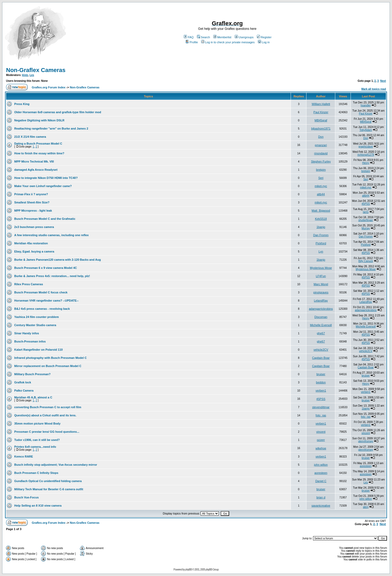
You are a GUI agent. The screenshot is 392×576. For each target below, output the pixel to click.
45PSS (366, 204)
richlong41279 (366, 155)
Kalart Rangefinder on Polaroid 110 (38, 350)
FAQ (189, 37)
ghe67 (321, 333)
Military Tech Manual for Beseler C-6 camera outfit (49, 489)
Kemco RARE (24, 456)
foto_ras (321, 415)
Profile (192, 42)
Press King (22, 104)
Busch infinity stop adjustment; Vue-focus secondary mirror (56, 465)
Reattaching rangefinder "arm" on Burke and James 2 (51, 128)
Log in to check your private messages (228, 42)
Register (264, 37)
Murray (366, 228)
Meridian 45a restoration (31, 243)
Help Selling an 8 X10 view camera (38, 506)
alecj (366, 507)
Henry (366, 163)
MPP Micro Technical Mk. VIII (34, 161)
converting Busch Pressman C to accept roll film (48, 407)
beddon (321, 382)
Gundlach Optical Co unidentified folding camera (48, 481)
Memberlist (222, 37)
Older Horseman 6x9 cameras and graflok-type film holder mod (58, 112)
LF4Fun (321, 276)
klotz (25, 75)
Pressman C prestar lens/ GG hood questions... (47, 432)
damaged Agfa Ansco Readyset (36, 170)
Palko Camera (24, 391)
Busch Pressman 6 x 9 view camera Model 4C (46, 268)
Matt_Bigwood (321, 211)
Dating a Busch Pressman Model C (38, 144)
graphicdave (366, 147)
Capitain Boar (321, 358)
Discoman (321, 317)
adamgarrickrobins (321, 309)
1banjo (321, 227)
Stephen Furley (321, 161)
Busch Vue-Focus (27, 497)
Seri (321, 178)
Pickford (321, 243)
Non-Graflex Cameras (36, 70)
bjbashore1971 (321, 128)
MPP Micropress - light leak (33, 211)
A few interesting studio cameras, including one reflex (51, 235)
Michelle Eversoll (321, 325)
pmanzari (321, 145)
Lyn (321, 251)
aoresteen (366, 466)
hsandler (366, 105)
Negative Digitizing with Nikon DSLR (39, 120)
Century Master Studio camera (35, 325)
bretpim (321, 170)
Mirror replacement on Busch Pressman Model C (48, 366)
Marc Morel (321, 284)
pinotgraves (321, 292)
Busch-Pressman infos (30, 341)
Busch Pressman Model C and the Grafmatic (45, 219)
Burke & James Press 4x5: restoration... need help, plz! (52, 276)
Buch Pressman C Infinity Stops (36, 473)
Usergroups (244, 37)
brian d (321, 497)
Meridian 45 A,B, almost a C (33, 397)
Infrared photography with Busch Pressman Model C (50, 358)
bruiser (321, 374)
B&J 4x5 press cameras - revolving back (42, 309)
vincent (321, 432)
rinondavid (321, 153)
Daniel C (321, 481)
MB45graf (321, 120)
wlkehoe (321, 448)
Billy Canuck (366, 261)
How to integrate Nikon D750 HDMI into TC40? (46, 178)
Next (383, 81)
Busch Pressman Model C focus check (41, 292)
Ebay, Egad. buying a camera (34, 251)
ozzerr (321, 440)
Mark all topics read (374, 89)
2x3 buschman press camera (34, 227)
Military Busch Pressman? (32, 374)
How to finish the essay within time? (39, 153)
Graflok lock (23, 382)
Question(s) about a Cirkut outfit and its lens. (45, 415)
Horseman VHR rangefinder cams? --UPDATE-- (46, 301)
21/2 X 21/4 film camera (30, 137)
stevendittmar (321, 407)
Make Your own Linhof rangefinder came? (43, 186)
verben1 (321, 391)
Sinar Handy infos (27, 333)
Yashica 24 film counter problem (37, 317)
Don (321, 137)
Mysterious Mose (321, 268)
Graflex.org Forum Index (49, 87)
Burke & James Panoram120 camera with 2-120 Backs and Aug (58, 260)
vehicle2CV (321, 350)
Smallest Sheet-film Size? (32, 202)
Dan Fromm (321, 235)
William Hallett (321, 104)
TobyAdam (366, 130)
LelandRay (321, 301)
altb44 (321, 194)
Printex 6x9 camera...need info (35, 447)
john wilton (321, 465)
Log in (264, 42)
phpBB (189, 570)
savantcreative (321, 506)
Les (32, 75)
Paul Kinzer (321, 112)
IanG (366, 212)
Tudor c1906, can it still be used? (37, 440)
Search (204, 37)
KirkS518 (321, 219)
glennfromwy (366, 441)
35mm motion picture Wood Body (37, 423)
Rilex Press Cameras (29, 284)
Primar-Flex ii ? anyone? (31, 194)
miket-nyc (321, 186)
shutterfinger (366, 220)
